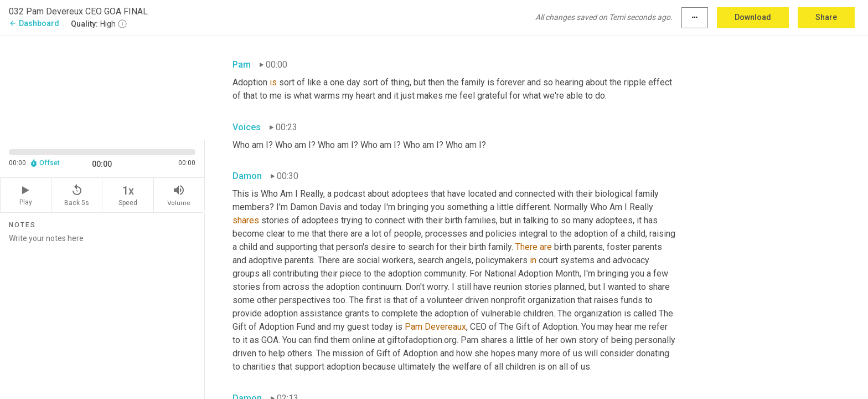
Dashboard (34, 23)
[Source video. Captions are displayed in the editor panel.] (102, 87)
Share (826, 17)
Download (753, 17)
